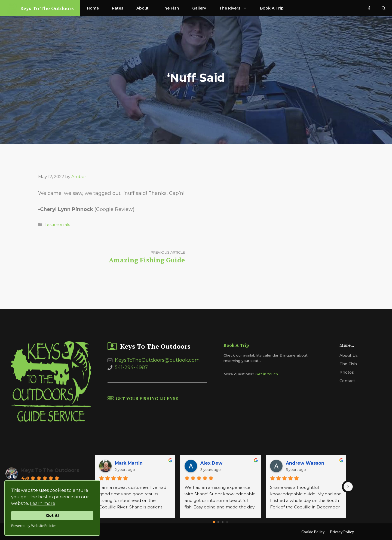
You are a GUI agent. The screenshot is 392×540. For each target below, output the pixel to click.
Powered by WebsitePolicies (34, 526)
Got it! (52, 516)
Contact (347, 381)
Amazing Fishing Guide (147, 260)
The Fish (170, 8)
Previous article (168, 252)
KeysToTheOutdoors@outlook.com (157, 360)
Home (93, 8)
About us (349, 355)
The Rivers (236, 8)
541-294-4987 (131, 367)
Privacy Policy (342, 532)
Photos (347, 372)
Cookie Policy (313, 532)
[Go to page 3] (227, 522)
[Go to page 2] (223, 522)
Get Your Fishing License (147, 398)
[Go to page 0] (214, 522)
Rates (118, 8)
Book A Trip (272, 8)
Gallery (199, 8)
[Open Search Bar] (384, 8)
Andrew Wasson (305, 463)
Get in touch (267, 374)
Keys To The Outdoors (47, 8)
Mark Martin (129, 463)
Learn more (43, 503)
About (143, 8)
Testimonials (57, 224)
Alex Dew (211, 463)
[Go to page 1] (218, 522)
